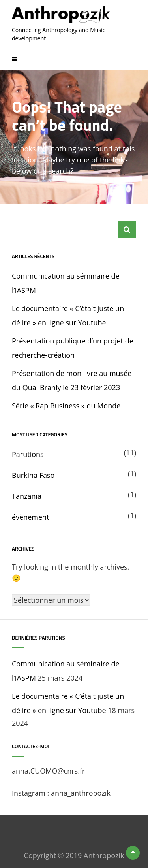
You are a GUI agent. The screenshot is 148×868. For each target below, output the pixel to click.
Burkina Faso (33, 475)
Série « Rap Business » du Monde (66, 406)
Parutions (28, 454)
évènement (31, 517)
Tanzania (27, 496)
